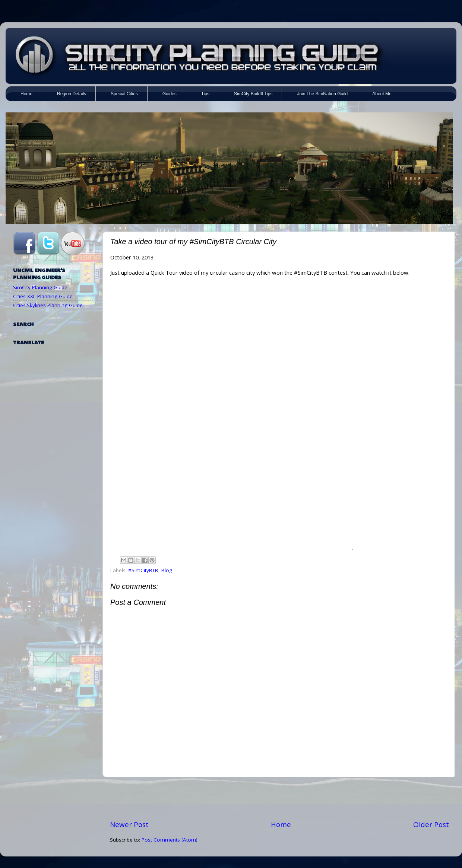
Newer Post (129, 824)
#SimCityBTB (143, 570)
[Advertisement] (279, 798)
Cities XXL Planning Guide (43, 296)
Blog (167, 570)
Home (281, 824)
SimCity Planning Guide (40, 287)
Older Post (431, 824)
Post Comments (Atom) (170, 840)
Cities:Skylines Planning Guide (48, 305)
